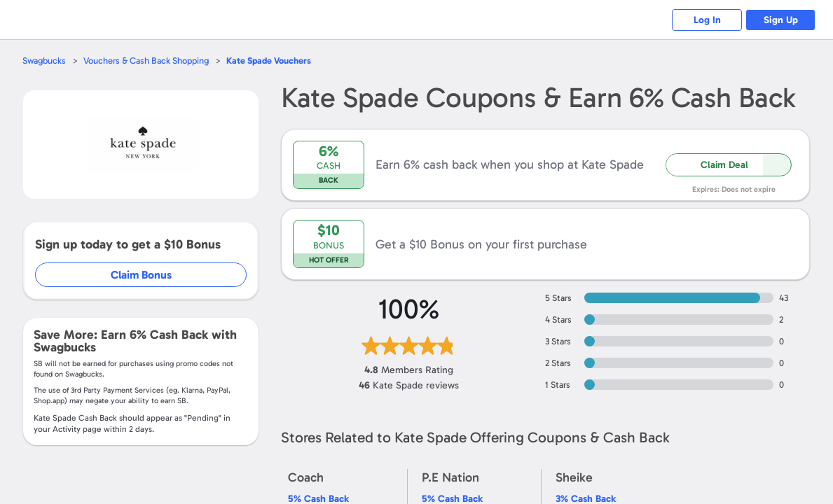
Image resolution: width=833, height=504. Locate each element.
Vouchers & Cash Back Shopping (146, 61)
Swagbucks (44, 61)
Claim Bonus (141, 275)
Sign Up (781, 20)
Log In (707, 20)
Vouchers (269, 61)
